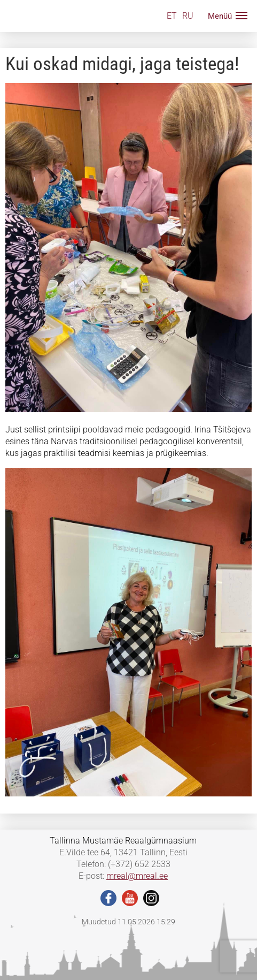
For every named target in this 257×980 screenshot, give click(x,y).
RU (188, 16)
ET (172, 16)
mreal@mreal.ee (137, 876)
